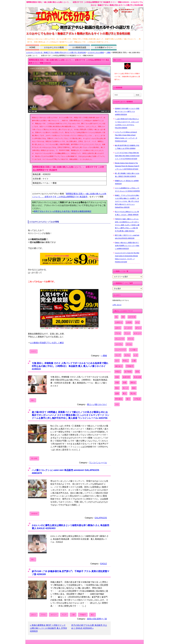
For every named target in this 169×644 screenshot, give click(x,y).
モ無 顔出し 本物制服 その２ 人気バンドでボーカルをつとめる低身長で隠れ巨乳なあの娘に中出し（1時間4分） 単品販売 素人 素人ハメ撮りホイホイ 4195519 (70, 366)
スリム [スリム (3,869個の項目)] (129, 344)
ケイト (34, 351)
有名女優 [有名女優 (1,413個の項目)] (137, 377)
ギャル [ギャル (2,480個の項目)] (131, 339)
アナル (43, 615)
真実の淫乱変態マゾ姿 (97, 619)
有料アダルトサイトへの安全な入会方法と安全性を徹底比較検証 (63, 211)
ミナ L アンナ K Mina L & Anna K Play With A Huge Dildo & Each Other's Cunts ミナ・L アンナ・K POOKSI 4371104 (126, 137)
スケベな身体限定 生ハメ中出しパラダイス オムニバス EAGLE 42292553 (127, 190)
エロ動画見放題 (79, 47)
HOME (32, 47)
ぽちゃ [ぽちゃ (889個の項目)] (138, 328)
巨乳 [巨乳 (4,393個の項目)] (137, 372)
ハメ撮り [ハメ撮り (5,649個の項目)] (133, 350)
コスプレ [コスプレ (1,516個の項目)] (119, 344)
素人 (33, 400)
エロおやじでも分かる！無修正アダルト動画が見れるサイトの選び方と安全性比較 (56, 53)
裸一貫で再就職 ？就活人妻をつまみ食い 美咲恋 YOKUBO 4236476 (127, 175)
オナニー (54, 615)
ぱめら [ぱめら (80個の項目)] (118, 328)
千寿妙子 (83, 615)
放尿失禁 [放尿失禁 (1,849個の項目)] (126, 377)
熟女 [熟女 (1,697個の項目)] (117, 388)
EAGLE (104, 564)
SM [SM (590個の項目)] (123, 317)
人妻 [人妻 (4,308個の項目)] (134, 361)
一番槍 (108, 53)
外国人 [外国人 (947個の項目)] (118, 372)
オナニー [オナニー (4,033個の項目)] (137, 333)
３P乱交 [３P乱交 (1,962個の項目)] (137, 399)
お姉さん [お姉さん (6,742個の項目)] (119, 322)
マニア (64, 615)
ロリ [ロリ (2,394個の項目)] (117, 361)
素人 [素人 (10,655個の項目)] (125, 393)
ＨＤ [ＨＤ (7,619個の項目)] (117, 404)
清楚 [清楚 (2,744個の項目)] (125, 383)
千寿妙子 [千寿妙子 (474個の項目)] (130, 366)
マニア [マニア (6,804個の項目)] (118, 355)
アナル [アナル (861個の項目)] (118, 333)
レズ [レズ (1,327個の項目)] (136, 355)
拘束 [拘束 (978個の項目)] (117, 377)
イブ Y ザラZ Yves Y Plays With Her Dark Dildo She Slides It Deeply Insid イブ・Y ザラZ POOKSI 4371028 (127, 156)
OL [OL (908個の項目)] (116, 317)
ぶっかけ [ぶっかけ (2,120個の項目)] (128, 328)
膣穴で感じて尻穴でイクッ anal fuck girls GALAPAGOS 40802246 (127, 237)
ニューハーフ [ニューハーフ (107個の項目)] (121, 350)
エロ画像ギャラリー (104, 47)
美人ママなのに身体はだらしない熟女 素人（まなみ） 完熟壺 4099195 (127, 213)
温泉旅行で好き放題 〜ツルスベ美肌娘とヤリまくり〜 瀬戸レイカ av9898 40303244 (127, 111)
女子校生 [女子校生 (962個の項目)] (128, 372)
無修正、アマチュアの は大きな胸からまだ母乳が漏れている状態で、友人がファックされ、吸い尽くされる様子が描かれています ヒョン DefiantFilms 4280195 (127, 201)
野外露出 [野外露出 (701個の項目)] (119, 399)
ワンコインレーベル (98, 463)
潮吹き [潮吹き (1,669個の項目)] (133, 383)
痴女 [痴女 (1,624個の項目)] (134, 388)
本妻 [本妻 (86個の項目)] (117, 383)
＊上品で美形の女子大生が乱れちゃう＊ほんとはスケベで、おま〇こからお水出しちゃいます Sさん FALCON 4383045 (127, 123)
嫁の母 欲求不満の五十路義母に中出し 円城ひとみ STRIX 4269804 (127, 147)
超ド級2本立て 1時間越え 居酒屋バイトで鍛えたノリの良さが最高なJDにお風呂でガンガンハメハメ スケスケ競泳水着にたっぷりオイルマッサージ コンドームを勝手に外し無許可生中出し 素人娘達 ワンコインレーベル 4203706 (71, 415)
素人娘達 (34, 458)
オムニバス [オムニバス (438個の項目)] (120, 339)
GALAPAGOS (101, 518)
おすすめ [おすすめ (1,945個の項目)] (132, 317)
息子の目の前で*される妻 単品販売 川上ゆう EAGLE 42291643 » (89, 627)
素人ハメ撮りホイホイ (97, 404)
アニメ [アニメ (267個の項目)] (127, 333)
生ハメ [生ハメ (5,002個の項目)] (125, 388)
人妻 (73, 615)
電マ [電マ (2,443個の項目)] (128, 399)
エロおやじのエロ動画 (54, 47)
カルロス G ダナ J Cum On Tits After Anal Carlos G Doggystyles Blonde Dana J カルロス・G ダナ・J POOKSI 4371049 (127, 257)
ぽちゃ (34, 615)
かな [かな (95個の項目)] (137, 322)
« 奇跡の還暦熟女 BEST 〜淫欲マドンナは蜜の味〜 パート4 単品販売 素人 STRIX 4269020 (48, 628)
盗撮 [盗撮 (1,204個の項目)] (117, 393)
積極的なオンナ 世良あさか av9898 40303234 (127, 182)
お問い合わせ (117, 305)
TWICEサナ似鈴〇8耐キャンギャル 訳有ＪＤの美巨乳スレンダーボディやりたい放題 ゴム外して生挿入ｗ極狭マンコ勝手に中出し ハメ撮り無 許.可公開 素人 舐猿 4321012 (127, 225)
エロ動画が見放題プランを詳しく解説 (47, 343)
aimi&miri (34, 514)
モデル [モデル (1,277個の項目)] (127, 355)
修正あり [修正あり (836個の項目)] (119, 366)
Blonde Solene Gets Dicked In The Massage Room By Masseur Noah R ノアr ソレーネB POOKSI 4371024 (127, 166)
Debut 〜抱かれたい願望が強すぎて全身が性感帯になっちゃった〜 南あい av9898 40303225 (127, 246)
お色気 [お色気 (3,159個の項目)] (129, 322)
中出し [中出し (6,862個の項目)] (125, 361)
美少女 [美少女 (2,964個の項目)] (133, 393)
